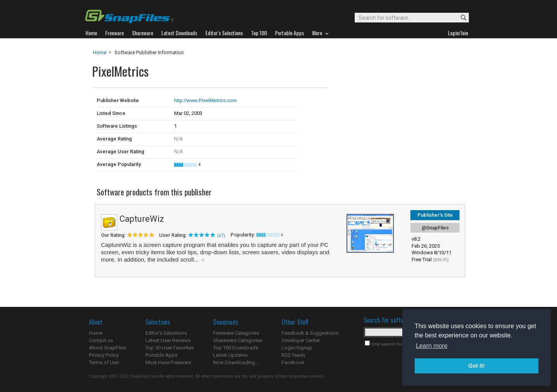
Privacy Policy (104, 355)
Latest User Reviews (168, 340)
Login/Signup (297, 348)
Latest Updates (230, 355)
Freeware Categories (236, 333)
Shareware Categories (238, 340)
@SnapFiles (435, 228)
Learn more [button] (432, 346)
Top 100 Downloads (236, 348)
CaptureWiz (142, 219)
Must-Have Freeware (168, 362)
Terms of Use (104, 362)
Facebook (293, 362)
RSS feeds (293, 355)
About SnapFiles (108, 348)
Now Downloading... (236, 362)
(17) (221, 235)
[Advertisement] (379, 104)
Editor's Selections (166, 333)
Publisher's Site (435, 215)
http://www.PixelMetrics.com (205, 100)
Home (100, 52)
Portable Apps (161, 355)
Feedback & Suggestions (310, 333)
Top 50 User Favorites (170, 348)
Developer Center (301, 340)
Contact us (101, 340)
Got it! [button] (477, 366)
